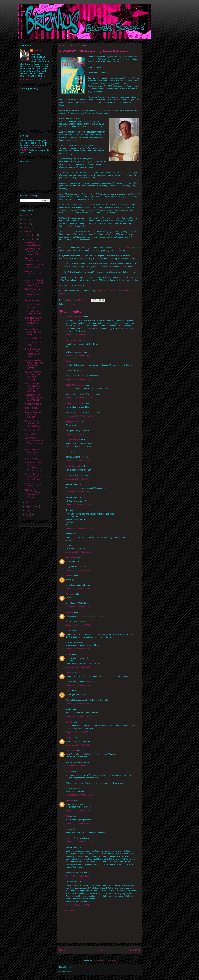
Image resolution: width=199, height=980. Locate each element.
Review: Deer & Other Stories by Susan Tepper (34, 477)
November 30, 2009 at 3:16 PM (79, 356)
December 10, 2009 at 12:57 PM (80, 795)
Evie (68, 816)
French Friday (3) (33, 459)
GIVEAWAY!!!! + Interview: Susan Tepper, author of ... (34, 442)
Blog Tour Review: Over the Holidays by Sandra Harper (33, 466)
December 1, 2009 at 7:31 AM (79, 492)
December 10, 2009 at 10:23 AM (80, 766)
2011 (26, 223)
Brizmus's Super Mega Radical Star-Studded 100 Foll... (33, 387)
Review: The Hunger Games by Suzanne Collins (33, 493)
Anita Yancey (72, 750)
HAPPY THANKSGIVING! (34, 274)
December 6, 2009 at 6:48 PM (79, 704)
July (28, 514)
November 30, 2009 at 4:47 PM (79, 379)
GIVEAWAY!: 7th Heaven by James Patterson (34, 252)
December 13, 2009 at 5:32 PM (79, 823)
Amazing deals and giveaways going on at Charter (34, 283)
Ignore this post (32, 301)
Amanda (70, 576)
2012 (26, 219)
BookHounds (72, 558)
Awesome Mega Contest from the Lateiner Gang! (34, 397)
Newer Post (65, 950)
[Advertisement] (100, 930)
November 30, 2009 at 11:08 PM (80, 416)
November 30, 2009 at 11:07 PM (80, 398)
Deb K (69, 673)
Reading (70, 612)
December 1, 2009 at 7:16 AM (79, 461)
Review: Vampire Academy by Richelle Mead (33, 424)
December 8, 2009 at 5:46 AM (79, 732)
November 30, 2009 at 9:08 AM (79, 335)
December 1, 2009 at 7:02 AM (79, 434)
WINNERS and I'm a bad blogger (34, 244)
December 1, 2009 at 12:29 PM (79, 552)
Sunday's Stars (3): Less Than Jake (34, 312)
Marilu (69, 631)
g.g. (68, 829)
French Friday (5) (33, 338)
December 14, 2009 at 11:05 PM (80, 842)
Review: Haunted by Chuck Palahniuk (33, 415)
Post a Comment (70, 911)
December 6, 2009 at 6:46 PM (79, 685)
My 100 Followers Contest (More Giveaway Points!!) (33, 376)
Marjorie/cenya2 (73, 440)
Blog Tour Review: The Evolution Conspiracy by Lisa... (33, 353)
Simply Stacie (72, 421)
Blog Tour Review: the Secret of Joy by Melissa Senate (34, 364)
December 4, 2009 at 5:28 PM (79, 667)
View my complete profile (32, 79)
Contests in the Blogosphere (32, 259)
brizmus (37, 50)
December (31, 235)
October (30, 502)
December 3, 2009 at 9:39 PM (79, 625)
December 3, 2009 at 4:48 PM (79, 570)
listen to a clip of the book (106, 291)
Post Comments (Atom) (105, 960)
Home (100, 950)
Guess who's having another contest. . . (33, 332)
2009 (26, 232)
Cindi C (69, 722)
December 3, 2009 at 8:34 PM (79, 588)
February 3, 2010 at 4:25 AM (78, 905)
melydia (69, 738)
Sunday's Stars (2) (34, 404)
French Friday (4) (33, 408)
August (29, 510)
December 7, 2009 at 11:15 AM (79, 716)
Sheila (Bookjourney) (75, 385)
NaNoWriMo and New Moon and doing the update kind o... (34, 293)
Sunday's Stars (32, 434)
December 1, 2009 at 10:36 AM (79, 528)
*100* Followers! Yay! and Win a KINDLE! (33, 452)
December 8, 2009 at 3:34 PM (79, 745)
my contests (71, 304)
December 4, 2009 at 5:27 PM (79, 649)
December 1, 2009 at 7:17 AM (79, 479)
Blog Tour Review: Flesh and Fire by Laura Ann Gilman (33, 322)
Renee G (70, 800)
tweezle (69, 771)
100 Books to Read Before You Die (34, 266)
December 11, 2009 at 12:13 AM (80, 811)
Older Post (134, 950)
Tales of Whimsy (73, 340)
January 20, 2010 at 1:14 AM (78, 876)
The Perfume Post (33, 430)
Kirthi (68, 361)
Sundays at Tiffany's (122, 248)
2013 (26, 215)
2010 (26, 227)
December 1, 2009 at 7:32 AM (79, 505)
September (31, 506)
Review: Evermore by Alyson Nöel (34, 485)
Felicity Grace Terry (75, 317)
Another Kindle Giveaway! (32, 306)
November (31, 239)
